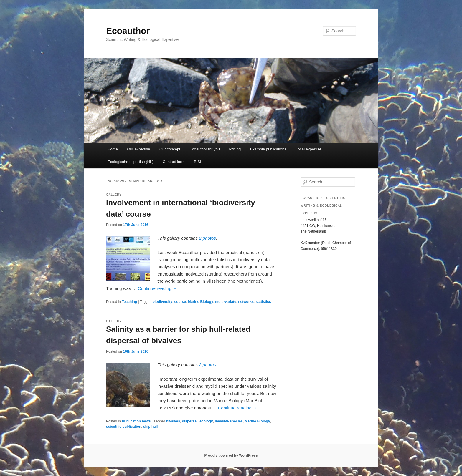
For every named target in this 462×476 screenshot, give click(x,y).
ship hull (150, 427)
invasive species (229, 421)
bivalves (173, 421)
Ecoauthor (128, 31)
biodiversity (162, 302)
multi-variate (226, 302)
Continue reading (157, 288)
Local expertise (308, 149)
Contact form (174, 162)
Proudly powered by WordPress (231, 455)
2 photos (207, 238)
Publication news (136, 421)
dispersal (190, 421)
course (180, 302)
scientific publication (124, 427)
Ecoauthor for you (205, 149)
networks (246, 302)
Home (113, 149)
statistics (263, 302)
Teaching (129, 302)
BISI (198, 162)
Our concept (170, 149)
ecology (206, 421)
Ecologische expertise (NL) (130, 162)
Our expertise (138, 149)
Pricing (235, 149)
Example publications (268, 149)
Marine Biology (201, 302)
